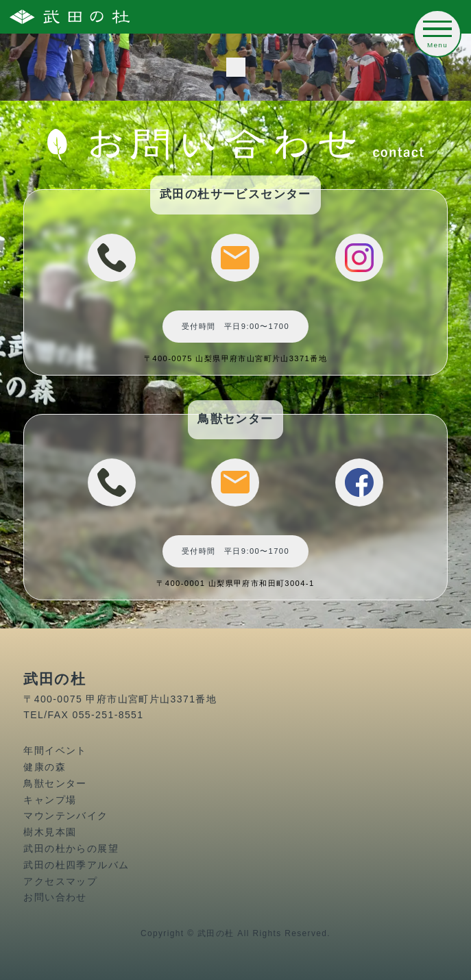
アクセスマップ (60, 881)
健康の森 (45, 767)
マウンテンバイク (65, 816)
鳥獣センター (55, 783)
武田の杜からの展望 (71, 848)
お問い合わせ (55, 897)
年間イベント (55, 750)
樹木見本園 (50, 832)
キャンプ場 (50, 800)
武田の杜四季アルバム (76, 865)
